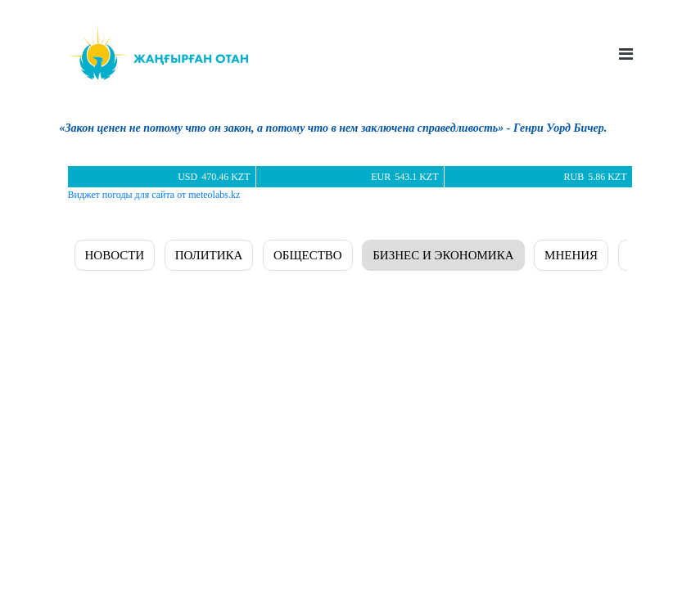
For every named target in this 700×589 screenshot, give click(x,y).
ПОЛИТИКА (209, 255)
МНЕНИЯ (571, 255)
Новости (115, 255)
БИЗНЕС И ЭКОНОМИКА (443, 255)
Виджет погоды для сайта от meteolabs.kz (154, 195)
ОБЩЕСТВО (308, 255)
